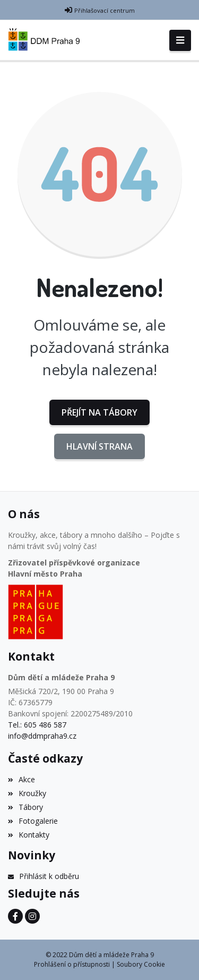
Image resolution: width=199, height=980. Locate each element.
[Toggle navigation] (180, 40)
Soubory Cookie (141, 964)
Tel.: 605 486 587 (37, 725)
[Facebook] (15, 916)
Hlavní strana (99, 446)
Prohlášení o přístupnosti (72, 964)
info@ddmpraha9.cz (42, 736)
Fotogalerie (33, 821)
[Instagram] (32, 916)
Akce (21, 779)
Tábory (25, 807)
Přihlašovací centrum (105, 10)
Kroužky (27, 793)
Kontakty (29, 835)
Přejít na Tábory (99, 412)
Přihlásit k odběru (44, 876)
